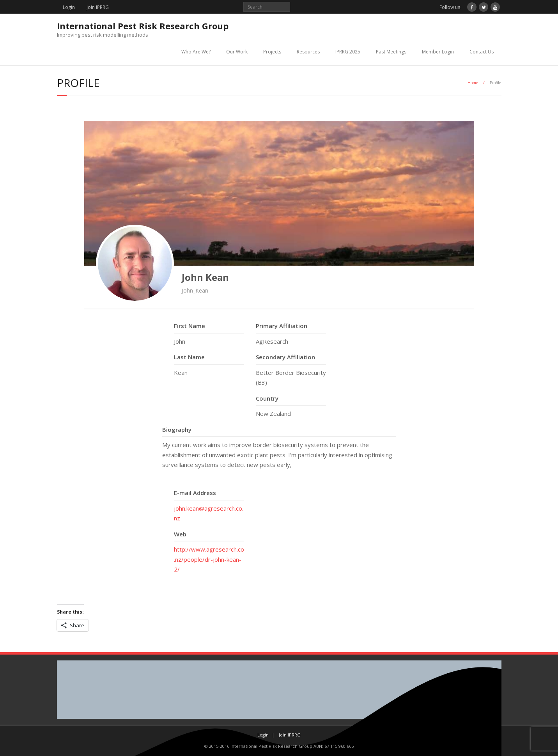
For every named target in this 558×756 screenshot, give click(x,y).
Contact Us (482, 52)
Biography (177, 429)
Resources (308, 52)
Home (473, 83)
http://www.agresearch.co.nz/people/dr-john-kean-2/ (209, 559)
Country (267, 398)
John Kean (205, 277)
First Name (190, 326)
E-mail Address (195, 493)
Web (180, 534)
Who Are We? (196, 52)
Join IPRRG (98, 7)
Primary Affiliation (282, 326)
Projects (272, 52)
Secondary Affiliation (285, 357)
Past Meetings (391, 52)
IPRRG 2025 (348, 52)
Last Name (189, 357)
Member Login (438, 52)
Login (69, 7)
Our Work (237, 52)
